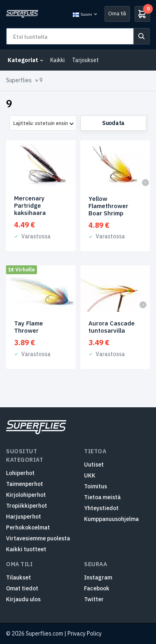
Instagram (98, 577)
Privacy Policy (85, 634)
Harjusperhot (24, 517)
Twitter (94, 599)
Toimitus (95, 486)
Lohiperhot (20, 473)
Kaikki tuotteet (26, 549)
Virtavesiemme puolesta (38, 538)
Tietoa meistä (102, 497)
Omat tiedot (22, 588)
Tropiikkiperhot (27, 506)
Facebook (97, 588)
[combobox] (43, 123)
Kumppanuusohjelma (111, 519)
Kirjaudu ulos (23, 599)
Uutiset (94, 465)
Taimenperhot (25, 484)
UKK (90, 475)
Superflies (19, 80)
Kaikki (57, 60)
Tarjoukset (85, 60)
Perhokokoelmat (28, 527)
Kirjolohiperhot (26, 495)
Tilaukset (18, 577)
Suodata (113, 123)
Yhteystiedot (101, 508)
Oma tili (117, 14)
